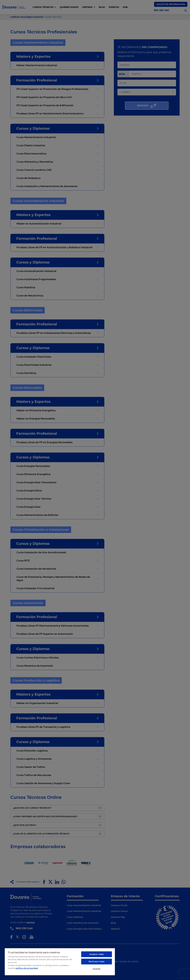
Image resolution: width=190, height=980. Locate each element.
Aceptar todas (97, 954)
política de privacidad (27, 968)
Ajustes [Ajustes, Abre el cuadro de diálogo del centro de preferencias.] (97, 969)
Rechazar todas (97, 961)
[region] (60, 962)
